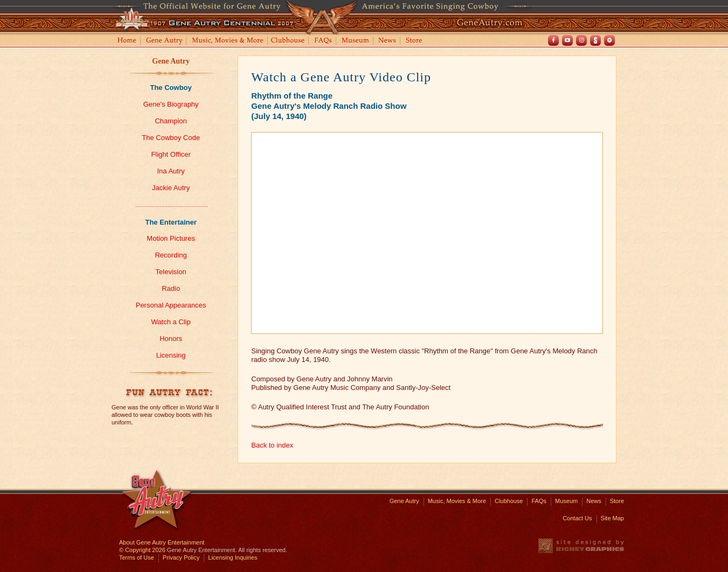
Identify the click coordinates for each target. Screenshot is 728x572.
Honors (171, 339)
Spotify (609, 40)
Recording (171, 255)
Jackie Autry (171, 188)
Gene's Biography (171, 104)
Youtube (567, 40)
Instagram (581, 40)
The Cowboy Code (171, 138)
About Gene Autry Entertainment (162, 542)
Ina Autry (171, 171)
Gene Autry (165, 41)
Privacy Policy (181, 557)
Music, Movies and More (228, 41)
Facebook (553, 40)
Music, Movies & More (457, 501)
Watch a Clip (171, 322)
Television (171, 272)
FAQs (324, 41)
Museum (356, 41)
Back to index (272, 445)
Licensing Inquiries (233, 557)
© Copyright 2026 (142, 550)
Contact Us (577, 518)
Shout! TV (595, 40)
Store (416, 41)
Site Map (612, 518)
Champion (171, 121)
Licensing (171, 355)
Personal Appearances (171, 305)
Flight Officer (171, 154)
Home (126, 41)
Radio (171, 288)
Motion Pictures (171, 238)
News (388, 41)
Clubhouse (288, 41)
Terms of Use (137, 557)
